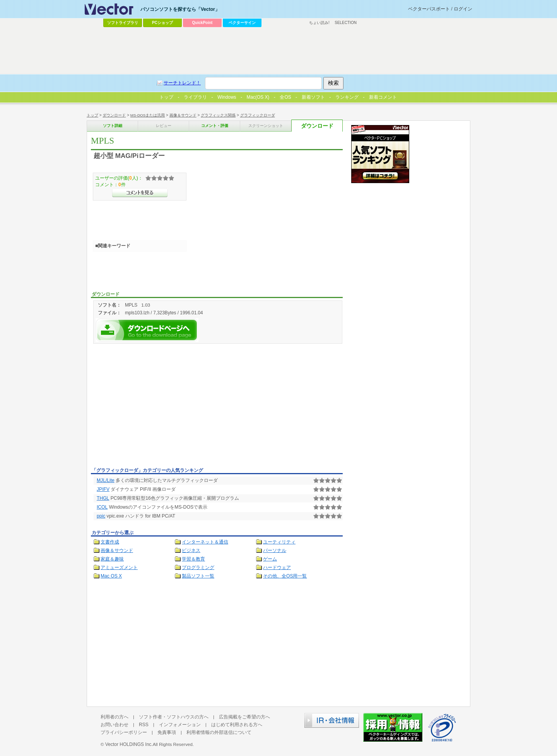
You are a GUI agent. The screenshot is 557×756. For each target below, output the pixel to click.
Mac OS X (111, 576)
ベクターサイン (242, 23)
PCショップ (162, 23)
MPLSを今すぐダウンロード (147, 330)
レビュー (164, 126)
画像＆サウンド (183, 115)
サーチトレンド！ (182, 83)
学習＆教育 (193, 559)
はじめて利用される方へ (237, 725)
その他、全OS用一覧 (285, 576)
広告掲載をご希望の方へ (244, 717)
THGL (103, 498)
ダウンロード (114, 115)
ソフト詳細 (113, 126)
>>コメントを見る (140, 193)
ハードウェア (277, 567)
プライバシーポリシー (124, 732)
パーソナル (275, 550)
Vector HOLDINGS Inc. (129, 744)
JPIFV (103, 489)
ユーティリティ (279, 542)
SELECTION (346, 23)
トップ (92, 115)
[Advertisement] (156, 407)
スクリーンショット (266, 126)
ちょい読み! (319, 23)
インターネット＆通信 (205, 542)
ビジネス (191, 550)
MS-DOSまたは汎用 (148, 115)
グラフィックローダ (258, 115)
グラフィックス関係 (218, 115)
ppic (101, 516)
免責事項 (167, 732)
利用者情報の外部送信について (219, 732)
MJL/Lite (106, 480)
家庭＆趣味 (112, 559)
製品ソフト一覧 (198, 576)
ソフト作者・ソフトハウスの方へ (174, 717)
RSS (144, 725)
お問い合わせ (114, 725)
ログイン (463, 9)
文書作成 (110, 542)
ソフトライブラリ (123, 23)
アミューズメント (119, 567)
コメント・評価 (215, 126)
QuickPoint (202, 23)
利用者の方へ (114, 717)
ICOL (102, 507)
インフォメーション (180, 725)
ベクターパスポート (429, 9)
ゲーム (270, 559)
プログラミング (198, 567)
